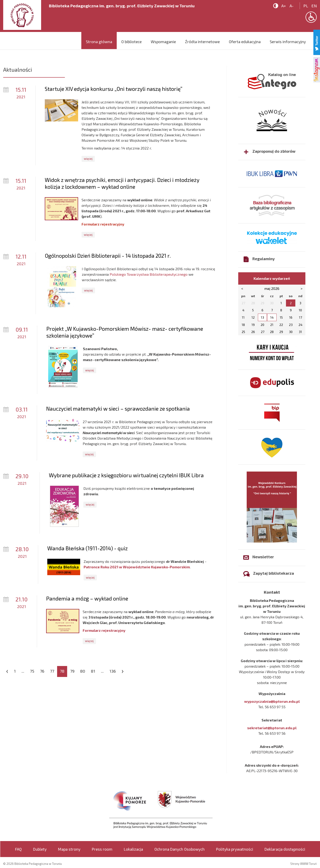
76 (42, 671)
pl (306, 6)
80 (83, 671)
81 (93, 671)
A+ (284, 6)
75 (32, 671)
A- (292, 6)
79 (72, 671)
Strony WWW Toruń (304, 864)
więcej (88, 159)
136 (113, 671)
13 (262, 317)
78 (62, 671)
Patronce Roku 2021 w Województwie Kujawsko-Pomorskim (137, 567)
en (314, 6)
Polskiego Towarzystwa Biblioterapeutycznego (149, 274)
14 (272, 317)
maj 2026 (272, 288)
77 (52, 671)
